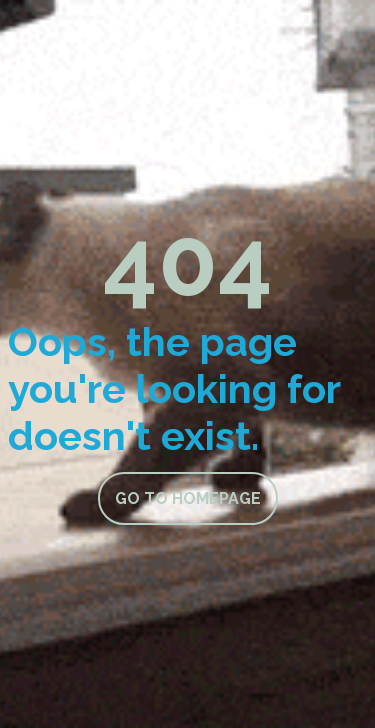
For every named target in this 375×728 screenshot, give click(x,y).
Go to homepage (188, 498)
